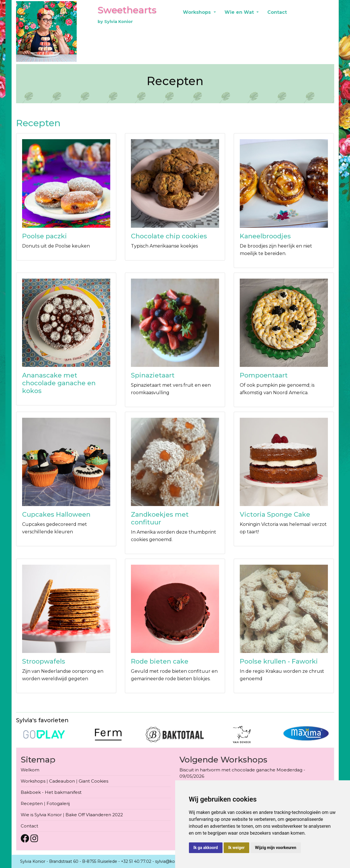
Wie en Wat (240, 12)
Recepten (32, 803)
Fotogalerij (58, 803)
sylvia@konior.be (172, 861)
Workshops (198, 12)
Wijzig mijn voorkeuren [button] (276, 848)
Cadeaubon (62, 781)
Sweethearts (127, 10)
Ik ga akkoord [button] (206, 848)
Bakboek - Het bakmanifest (51, 792)
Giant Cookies (93, 781)
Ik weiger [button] (236, 848)
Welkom (30, 770)
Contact (277, 12)
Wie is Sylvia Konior (41, 815)
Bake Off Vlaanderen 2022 (94, 815)
